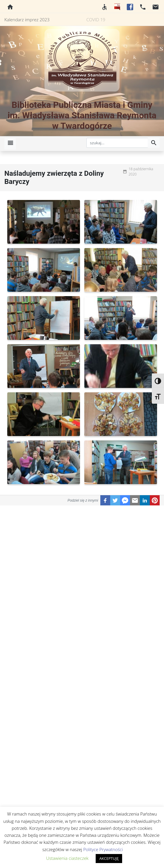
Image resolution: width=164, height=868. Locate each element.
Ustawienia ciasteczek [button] (67, 858)
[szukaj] (117, 143)
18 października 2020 (141, 172)
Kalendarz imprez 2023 (27, 20)
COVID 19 (96, 20)
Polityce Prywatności (103, 849)
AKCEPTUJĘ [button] (109, 858)
